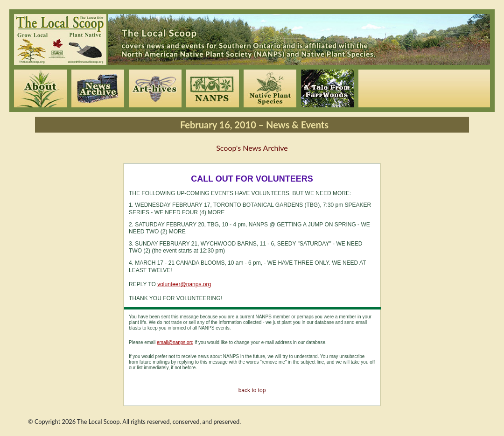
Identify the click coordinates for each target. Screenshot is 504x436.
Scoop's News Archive (252, 148)
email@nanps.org (175, 342)
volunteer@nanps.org (184, 284)
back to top (252, 390)
